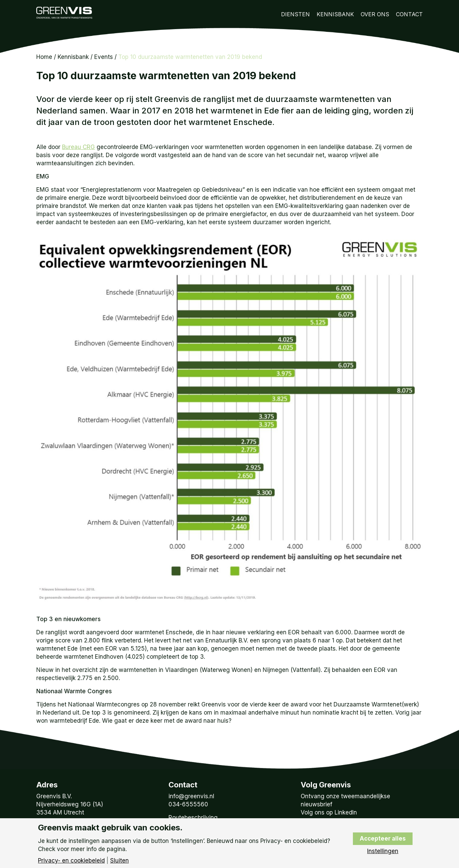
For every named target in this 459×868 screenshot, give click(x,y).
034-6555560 (188, 804)
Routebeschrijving (193, 818)
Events (104, 57)
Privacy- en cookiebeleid (71, 861)
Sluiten (119, 861)
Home (44, 57)
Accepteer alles (383, 839)
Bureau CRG (78, 147)
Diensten (295, 14)
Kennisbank (335, 14)
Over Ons (375, 14)
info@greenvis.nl (191, 796)
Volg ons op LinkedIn (329, 812)
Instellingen (383, 851)
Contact (409, 14)
